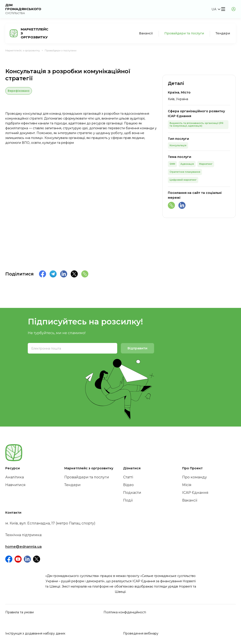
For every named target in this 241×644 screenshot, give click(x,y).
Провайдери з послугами (61, 51)
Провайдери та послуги (184, 33)
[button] (216, 9)
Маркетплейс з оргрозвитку (23, 51)
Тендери (223, 33)
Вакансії (146, 33)
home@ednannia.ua (23, 547)
